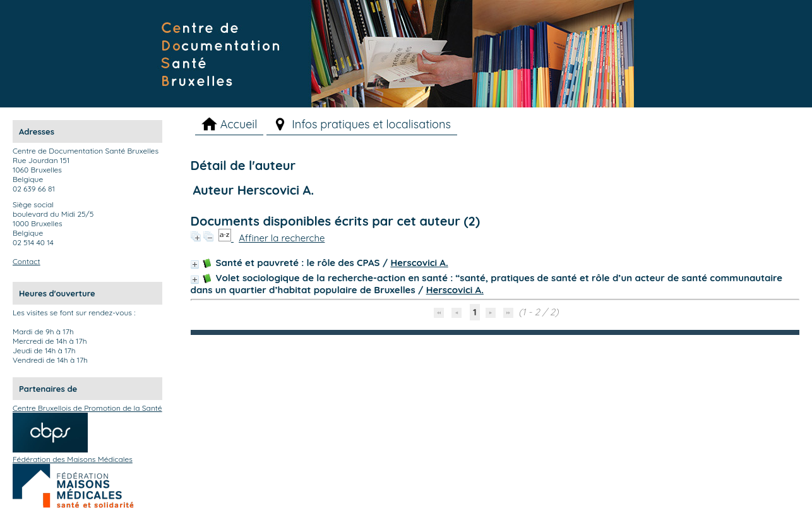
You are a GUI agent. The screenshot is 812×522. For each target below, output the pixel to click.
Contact (27, 261)
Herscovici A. (419, 263)
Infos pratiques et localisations (371, 124)
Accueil (239, 124)
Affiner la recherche (282, 238)
